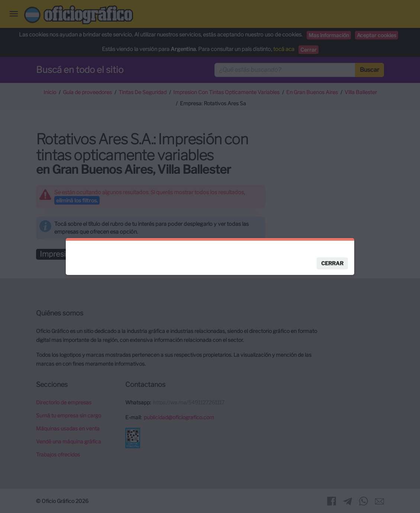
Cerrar (332, 263)
